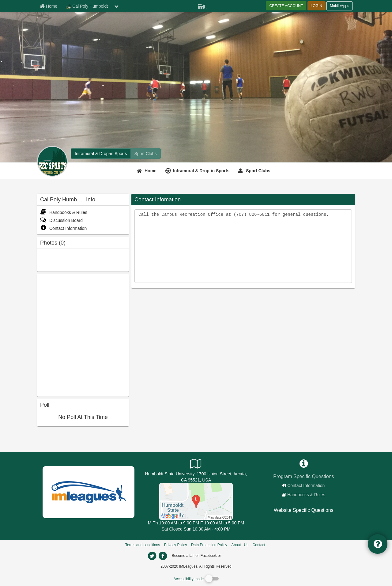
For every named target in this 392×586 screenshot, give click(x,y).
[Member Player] (202, 6)
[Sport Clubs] (255, 171)
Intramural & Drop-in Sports (201, 171)
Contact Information (63, 228)
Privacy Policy (176, 545)
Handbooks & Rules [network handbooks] (306, 495)
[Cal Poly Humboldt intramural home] (101, 154)
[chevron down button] (116, 6)
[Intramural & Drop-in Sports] (198, 171)
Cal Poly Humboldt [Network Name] (87, 6)
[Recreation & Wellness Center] (196, 501)
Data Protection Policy (209, 545)
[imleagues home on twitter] (152, 556)
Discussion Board (61, 220)
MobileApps (339, 6)
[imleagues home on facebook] (163, 556)
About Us (240, 545)
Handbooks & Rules (64, 212)
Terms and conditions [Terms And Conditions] (143, 545)
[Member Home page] (48, 6)
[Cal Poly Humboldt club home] (145, 154)
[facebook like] (83, 335)
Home (151, 171)
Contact (259, 545)
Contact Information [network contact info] (306, 485)
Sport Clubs (258, 171)
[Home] (147, 171)
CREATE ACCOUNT (286, 6)
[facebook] (234, 555)
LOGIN (317, 6)
